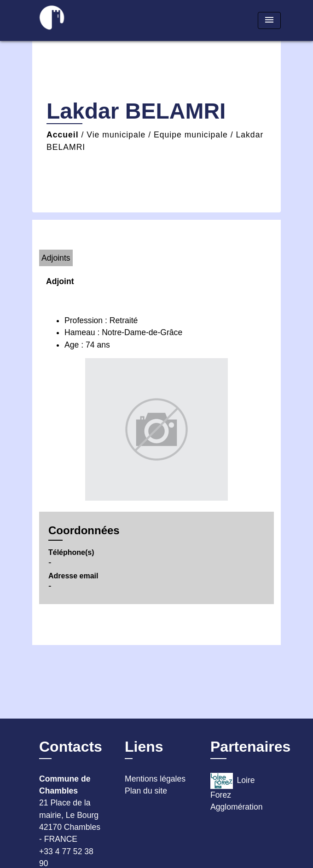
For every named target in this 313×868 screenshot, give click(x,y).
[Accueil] (67, 20)
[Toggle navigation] (269, 20)
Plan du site (146, 791)
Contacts (71, 747)
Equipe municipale (191, 135)
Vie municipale (116, 135)
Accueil (63, 135)
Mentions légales (155, 779)
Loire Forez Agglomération (236, 792)
